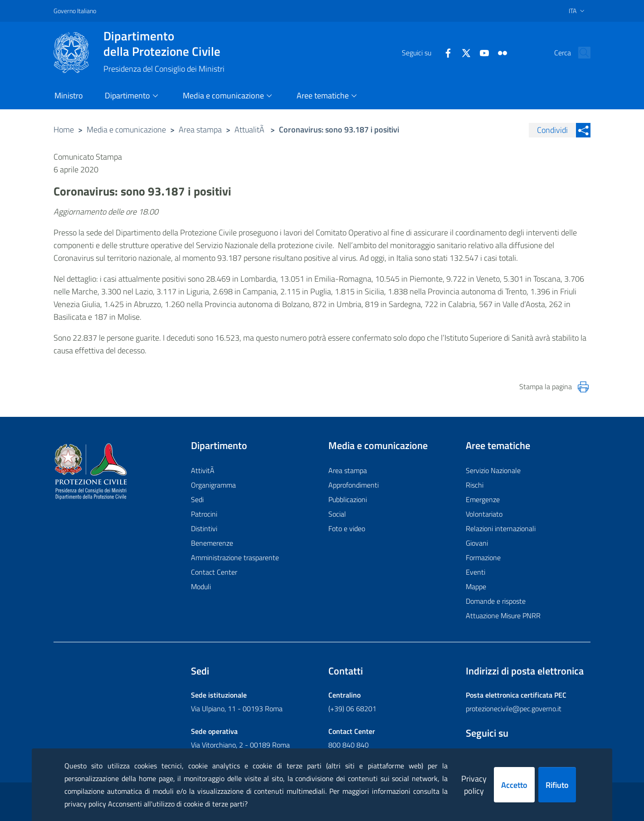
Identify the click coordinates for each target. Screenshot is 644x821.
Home (64, 130)
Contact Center (214, 572)
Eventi (476, 572)
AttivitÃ (204, 470)
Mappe (476, 586)
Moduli (201, 586)
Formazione (483, 557)
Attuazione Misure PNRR (503, 616)
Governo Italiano (75, 11)
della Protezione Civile (164, 44)
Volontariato (484, 514)
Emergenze (483, 499)
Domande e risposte (496, 601)
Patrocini (204, 514)
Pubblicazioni (348, 499)
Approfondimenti (354, 485)
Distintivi (204, 528)
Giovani (477, 543)
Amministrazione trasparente (235, 557)
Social (337, 514)
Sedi (197, 499)
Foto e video (347, 528)
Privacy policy (474, 785)
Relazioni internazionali (501, 528)
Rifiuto (557, 785)
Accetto (514, 785)
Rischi (475, 485)
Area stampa (200, 130)
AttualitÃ (250, 130)
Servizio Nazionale (493, 470)
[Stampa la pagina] (583, 387)
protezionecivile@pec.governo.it (514, 709)
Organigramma (213, 485)
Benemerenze (212, 543)
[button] (580, 53)
